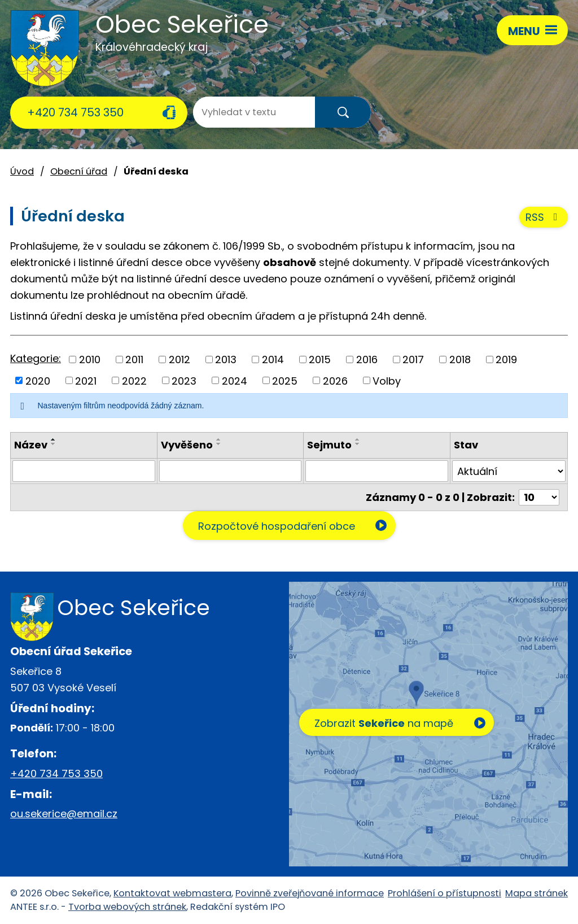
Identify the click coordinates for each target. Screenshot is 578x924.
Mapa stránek (537, 893)
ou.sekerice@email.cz (64, 814)
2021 (86, 380)
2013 (226, 359)
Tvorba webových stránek (127, 907)
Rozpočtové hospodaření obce (277, 526)
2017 (413, 359)
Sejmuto (329, 445)
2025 (285, 380)
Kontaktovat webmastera (172, 893)
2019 (506, 359)
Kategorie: (36, 358)
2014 (273, 359)
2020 (38, 380)
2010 (90, 359)
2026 (335, 380)
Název (31, 445)
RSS (544, 217)
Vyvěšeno (187, 445)
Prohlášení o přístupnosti (445, 893)
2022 (134, 380)
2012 (179, 359)
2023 (184, 380)
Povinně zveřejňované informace (310, 893)
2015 (320, 359)
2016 (367, 359)
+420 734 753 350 (75, 112)
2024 (235, 380)
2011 (134, 359)
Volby (387, 380)
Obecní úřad (79, 171)
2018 (460, 359)
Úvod (22, 171)
